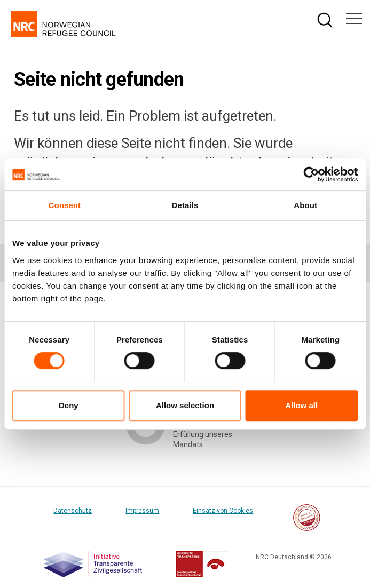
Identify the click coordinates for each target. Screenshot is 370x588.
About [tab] (305, 205)
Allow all (301, 405)
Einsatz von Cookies (223, 511)
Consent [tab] (64, 205)
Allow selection (185, 405)
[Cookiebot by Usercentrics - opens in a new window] (311, 174)
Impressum (142, 511)
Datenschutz (73, 511)
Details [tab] (185, 205)
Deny (69, 405)
